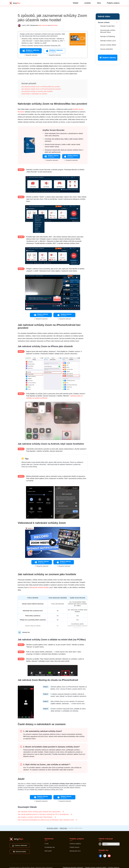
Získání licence (74, 847)
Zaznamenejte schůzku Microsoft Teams (108, 31)
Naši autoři (48, 851)
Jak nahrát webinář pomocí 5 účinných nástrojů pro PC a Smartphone (45, 814)
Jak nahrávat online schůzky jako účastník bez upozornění (41, 812)
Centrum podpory (75, 844)
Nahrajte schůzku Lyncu (108, 41)
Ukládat (76, 3)
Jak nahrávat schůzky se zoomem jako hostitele (37, 91)
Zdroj (99, 3)
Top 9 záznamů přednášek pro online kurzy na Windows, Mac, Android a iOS (48, 820)
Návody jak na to (75, 851)
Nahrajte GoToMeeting (108, 36)
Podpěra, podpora (113, 3)
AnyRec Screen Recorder (54, 130)
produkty (88, 3)
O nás (47, 844)
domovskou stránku (52, 828)
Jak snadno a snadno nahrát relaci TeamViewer (37, 817)
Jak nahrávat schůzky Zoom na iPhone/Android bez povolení (41, 89)
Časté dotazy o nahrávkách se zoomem (34, 94)
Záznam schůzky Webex (108, 45)
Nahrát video (54, 25)
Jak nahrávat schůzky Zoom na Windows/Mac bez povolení (41, 87)
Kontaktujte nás (50, 847)
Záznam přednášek (107, 49)
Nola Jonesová (43, 25)
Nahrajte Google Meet (108, 26)
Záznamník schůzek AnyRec (39, 587)
